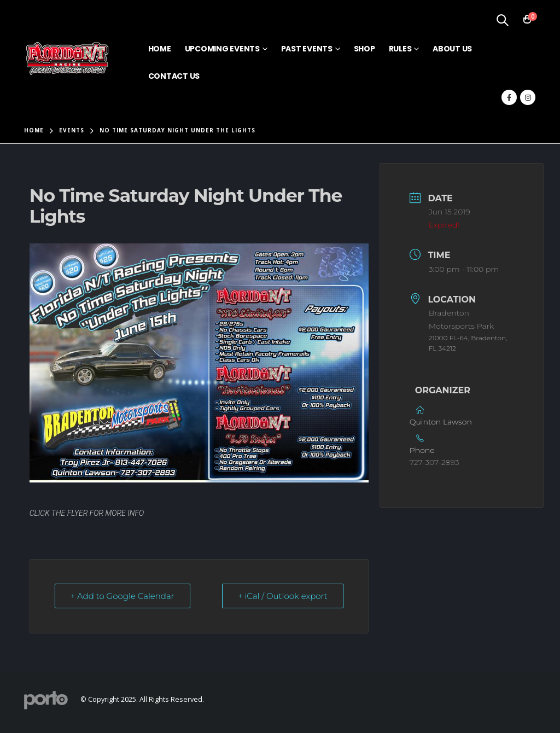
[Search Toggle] (502, 20)
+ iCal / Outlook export (283, 596)
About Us (452, 49)
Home (160, 49)
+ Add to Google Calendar (122, 596)
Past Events (307, 49)
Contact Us (174, 76)
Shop (364, 49)
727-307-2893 (434, 462)
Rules (400, 49)
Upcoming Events (222, 49)
